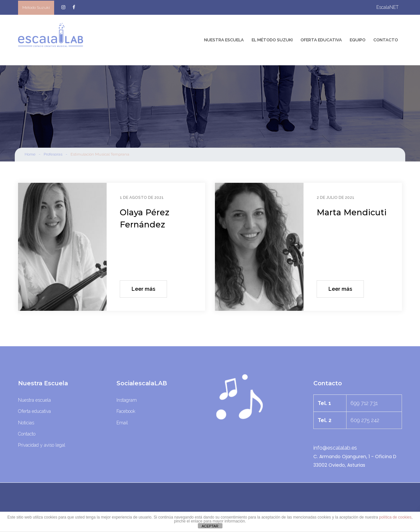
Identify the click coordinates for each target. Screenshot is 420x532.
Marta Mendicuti (352, 212)
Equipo (358, 40)
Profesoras (53, 154)
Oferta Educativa (321, 40)
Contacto (386, 40)
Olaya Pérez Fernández (145, 219)
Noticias (26, 423)
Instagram (127, 400)
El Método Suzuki (272, 40)
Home (30, 154)
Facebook (126, 411)
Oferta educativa (34, 411)
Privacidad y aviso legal (42, 445)
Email (122, 423)
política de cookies (395, 517)
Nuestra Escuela (224, 40)
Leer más (143, 289)
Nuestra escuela (34, 400)
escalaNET (388, 7)
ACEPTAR (210, 526)
